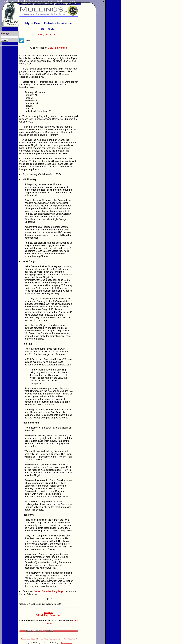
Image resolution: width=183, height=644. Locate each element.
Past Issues (53, 639)
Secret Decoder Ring (40, 639)
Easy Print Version (57, 48)
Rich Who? (73, 639)
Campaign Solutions (67, 643)
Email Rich (63, 639)
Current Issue (26, 639)
